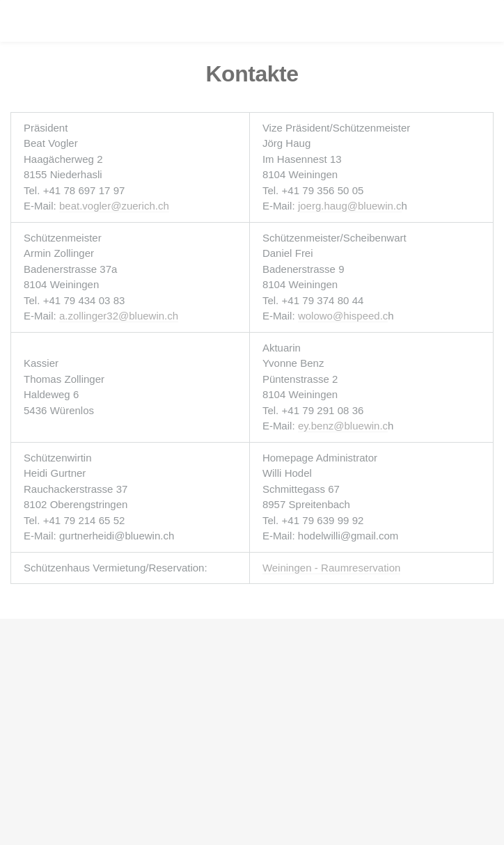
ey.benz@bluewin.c (343, 426)
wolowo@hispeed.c (343, 316)
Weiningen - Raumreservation (331, 568)
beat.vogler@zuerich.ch (114, 206)
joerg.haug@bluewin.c (350, 206)
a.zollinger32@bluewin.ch (119, 316)
